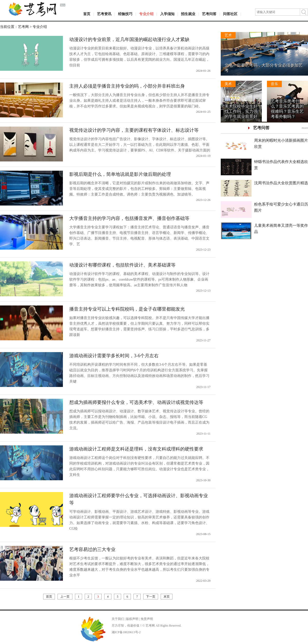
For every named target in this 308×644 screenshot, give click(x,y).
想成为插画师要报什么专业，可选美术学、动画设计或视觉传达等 (136, 402)
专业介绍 (146, 14)
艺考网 (23, 27)
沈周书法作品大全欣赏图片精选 (281, 183)
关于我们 (118, 619)
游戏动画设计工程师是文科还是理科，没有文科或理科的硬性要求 (136, 449)
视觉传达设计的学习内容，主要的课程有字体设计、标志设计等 (134, 130)
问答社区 (230, 14)
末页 (167, 597)
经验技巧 (125, 14)
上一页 (65, 597)
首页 (87, 14)
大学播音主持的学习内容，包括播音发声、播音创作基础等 (129, 218)
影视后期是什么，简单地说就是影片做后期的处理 (120, 174)
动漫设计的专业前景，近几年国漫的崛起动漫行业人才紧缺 (129, 39)
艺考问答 (209, 14)
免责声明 (147, 619)
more (305, 128)
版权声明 (132, 619)
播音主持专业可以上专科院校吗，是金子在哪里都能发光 (127, 309)
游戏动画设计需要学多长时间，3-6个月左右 (114, 356)
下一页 (151, 597)
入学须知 (167, 14)
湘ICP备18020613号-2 (126, 632)
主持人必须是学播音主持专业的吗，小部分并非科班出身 (127, 86)
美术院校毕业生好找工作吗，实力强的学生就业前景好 (241, 111)
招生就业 (188, 14)
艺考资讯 (104, 14)
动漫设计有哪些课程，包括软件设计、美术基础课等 (122, 265)
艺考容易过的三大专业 (92, 549)
